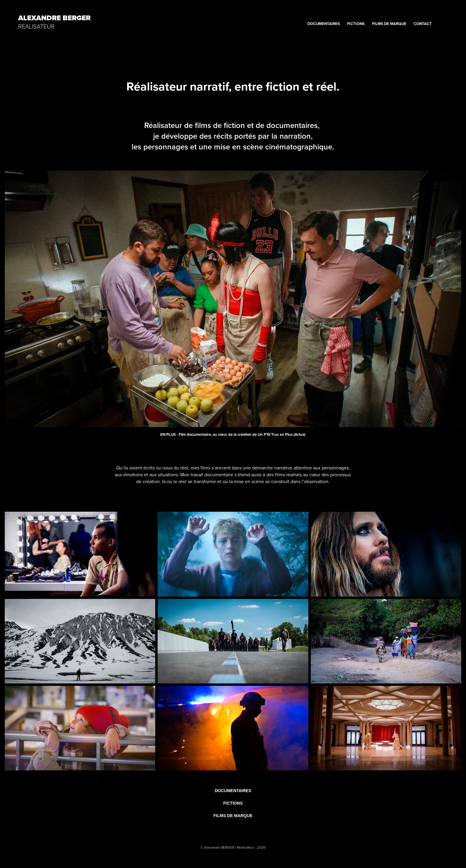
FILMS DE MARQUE (389, 24)
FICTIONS (356, 24)
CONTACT (423, 24)
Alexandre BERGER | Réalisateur (230, 847)
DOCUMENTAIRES (324, 24)
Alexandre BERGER (54, 18)
